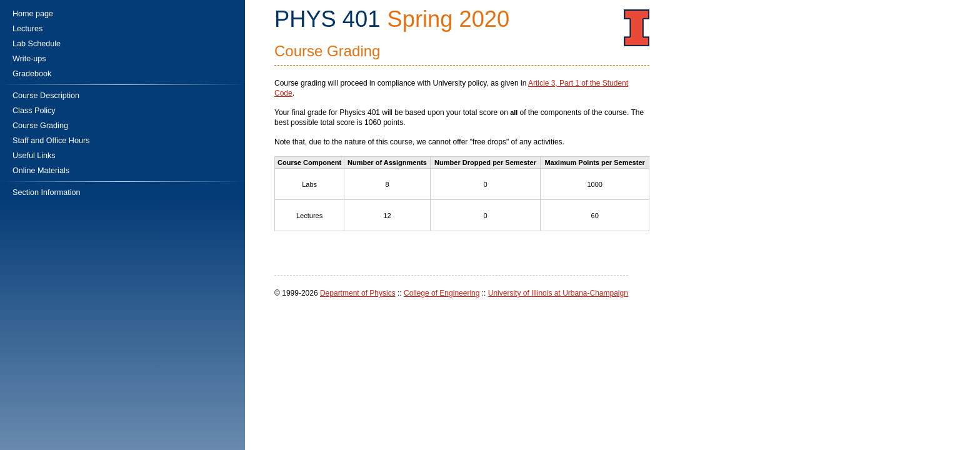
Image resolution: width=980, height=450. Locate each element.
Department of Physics (358, 293)
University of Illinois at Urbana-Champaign (558, 293)
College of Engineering (442, 293)
